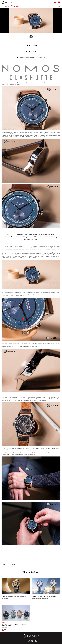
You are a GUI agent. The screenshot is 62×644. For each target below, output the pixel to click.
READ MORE (4, 602)
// (31, 41)
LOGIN (59, 6)
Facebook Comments (9, 564)
